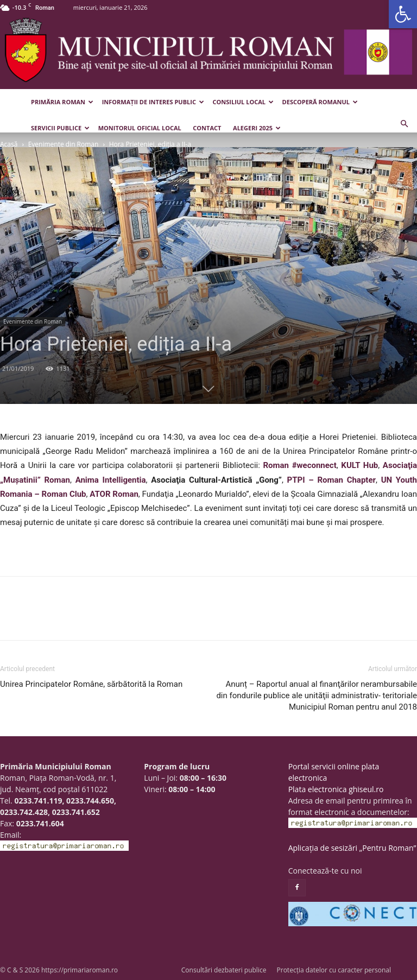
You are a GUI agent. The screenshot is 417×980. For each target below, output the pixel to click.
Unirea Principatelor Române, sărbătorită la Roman (91, 684)
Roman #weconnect (299, 465)
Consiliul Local (243, 102)
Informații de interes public (153, 102)
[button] (403, 14)
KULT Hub (359, 465)
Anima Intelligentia (111, 480)
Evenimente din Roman (64, 144)
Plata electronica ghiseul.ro (336, 789)
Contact (207, 128)
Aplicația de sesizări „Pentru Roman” (352, 848)
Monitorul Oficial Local (140, 128)
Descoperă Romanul (320, 102)
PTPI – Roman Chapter (331, 480)
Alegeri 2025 (257, 128)
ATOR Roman (114, 494)
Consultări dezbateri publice (224, 970)
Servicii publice (60, 128)
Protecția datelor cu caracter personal (334, 970)
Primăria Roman (62, 102)
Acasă (9, 144)
